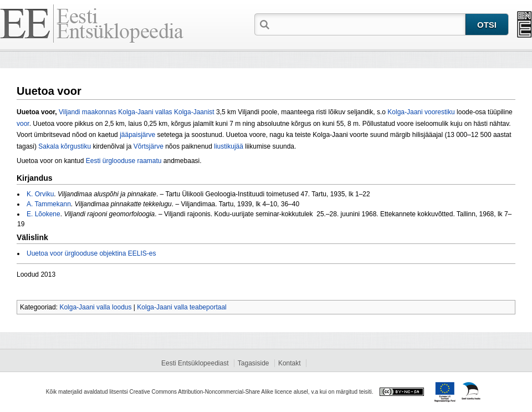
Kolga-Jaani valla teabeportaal (181, 307)
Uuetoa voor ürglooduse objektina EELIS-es (91, 253)
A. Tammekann (49, 204)
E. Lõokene (44, 214)
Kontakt (290, 363)
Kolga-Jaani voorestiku (421, 112)
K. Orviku (40, 194)
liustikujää (229, 146)
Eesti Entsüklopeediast (195, 363)
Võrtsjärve (149, 146)
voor (23, 124)
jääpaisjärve (137, 135)
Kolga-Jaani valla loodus (95, 307)
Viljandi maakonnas (88, 112)
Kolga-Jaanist (194, 112)
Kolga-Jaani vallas (145, 112)
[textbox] (369, 24)
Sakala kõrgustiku (65, 146)
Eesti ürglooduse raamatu (124, 161)
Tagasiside (254, 363)
